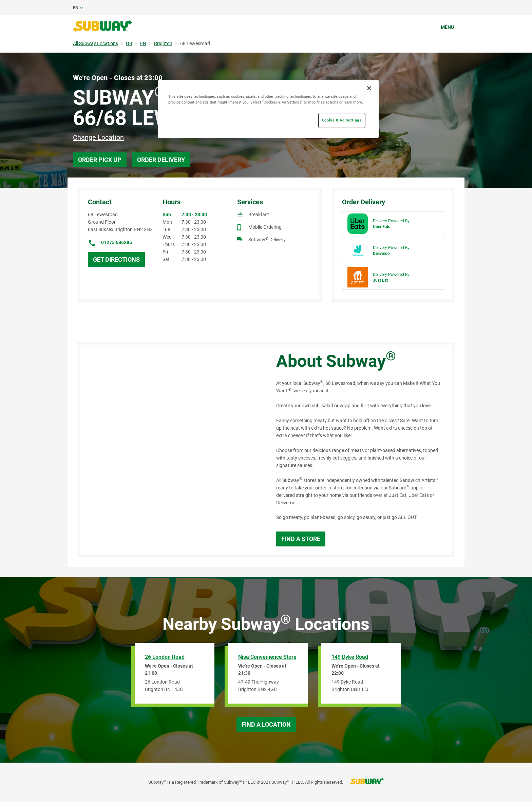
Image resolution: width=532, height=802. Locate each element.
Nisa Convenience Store (267, 657)
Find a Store (301, 539)
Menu (447, 27)
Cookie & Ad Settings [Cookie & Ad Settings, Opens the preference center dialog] (342, 120)
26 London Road (165, 657)
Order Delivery (161, 160)
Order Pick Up (100, 160)
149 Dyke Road (350, 657)
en (76, 8)
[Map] (169, 450)
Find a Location (266, 724)
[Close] (369, 88)
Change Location (98, 137)
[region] (268, 109)
